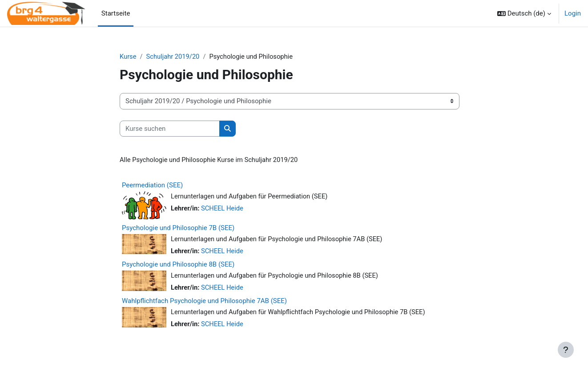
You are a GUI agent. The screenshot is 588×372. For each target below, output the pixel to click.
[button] (524, 13)
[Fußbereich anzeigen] (566, 350)
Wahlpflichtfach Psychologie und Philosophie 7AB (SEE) (204, 302)
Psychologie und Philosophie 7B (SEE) (178, 228)
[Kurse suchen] (170, 129)
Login (573, 13)
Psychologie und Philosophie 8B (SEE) (178, 265)
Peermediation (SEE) (152, 186)
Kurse (128, 57)
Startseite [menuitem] (116, 13)
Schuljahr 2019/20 (174, 57)
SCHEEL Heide (223, 209)
